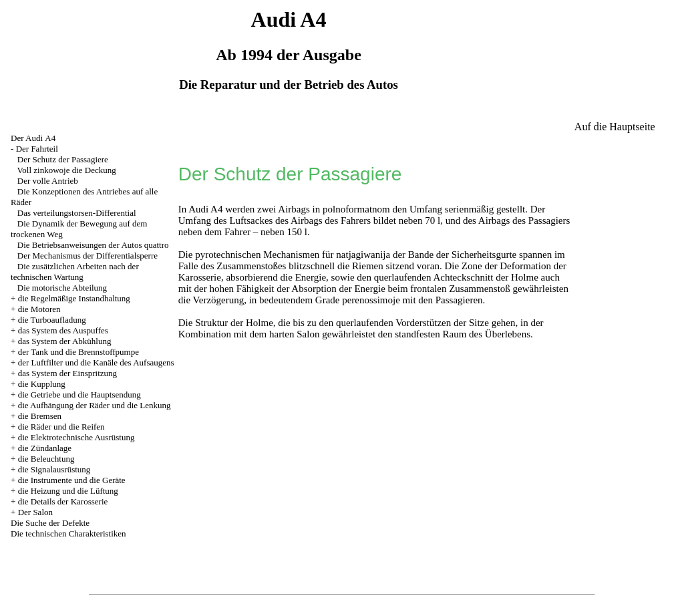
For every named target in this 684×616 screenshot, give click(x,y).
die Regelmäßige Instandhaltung (74, 298)
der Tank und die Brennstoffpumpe (78, 352)
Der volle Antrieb (48, 181)
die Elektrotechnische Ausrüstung (76, 437)
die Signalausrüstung (54, 469)
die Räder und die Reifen (61, 427)
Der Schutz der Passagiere (63, 159)
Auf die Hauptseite (615, 127)
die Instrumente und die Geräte (72, 480)
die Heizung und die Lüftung (68, 491)
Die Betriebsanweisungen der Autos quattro (93, 245)
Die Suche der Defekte (50, 523)
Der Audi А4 (33, 138)
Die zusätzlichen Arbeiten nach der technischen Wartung (75, 272)
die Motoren (39, 309)
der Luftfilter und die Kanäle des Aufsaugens (96, 362)
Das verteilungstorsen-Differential (77, 213)
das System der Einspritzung (67, 373)
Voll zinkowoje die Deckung (67, 170)
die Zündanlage (45, 448)
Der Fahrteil (37, 149)
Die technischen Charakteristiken (68, 533)
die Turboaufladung (52, 320)
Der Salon (35, 512)
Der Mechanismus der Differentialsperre (88, 256)
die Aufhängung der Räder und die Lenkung (95, 405)
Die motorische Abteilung (62, 288)
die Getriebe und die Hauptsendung (79, 395)
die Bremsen (40, 416)
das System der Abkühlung (65, 341)
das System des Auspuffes (63, 330)
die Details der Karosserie (63, 501)
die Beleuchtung (46, 459)
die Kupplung (42, 384)
